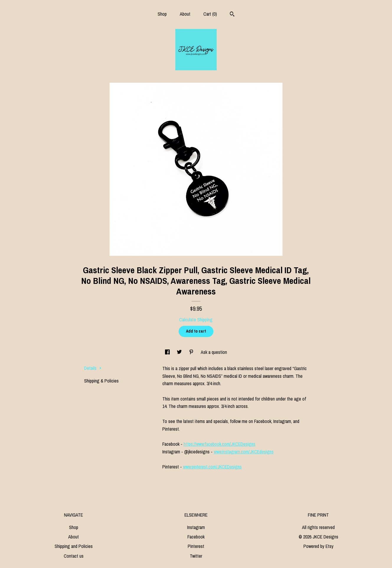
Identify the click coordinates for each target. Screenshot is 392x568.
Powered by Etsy (318, 546)
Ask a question (214, 352)
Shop (162, 14)
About (185, 14)
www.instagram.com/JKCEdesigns (244, 452)
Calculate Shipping (196, 320)
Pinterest (196, 546)
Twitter (196, 556)
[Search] (232, 15)
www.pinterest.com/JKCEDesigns (212, 467)
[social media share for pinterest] (192, 352)
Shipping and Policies (74, 546)
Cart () (210, 14)
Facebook (196, 537)
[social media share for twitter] (180, 352)
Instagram (196, 527)
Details (93, 368)
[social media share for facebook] (168, 352)
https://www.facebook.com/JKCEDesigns (219, 444)
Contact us (74, 556)
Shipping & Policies (101, 381)
